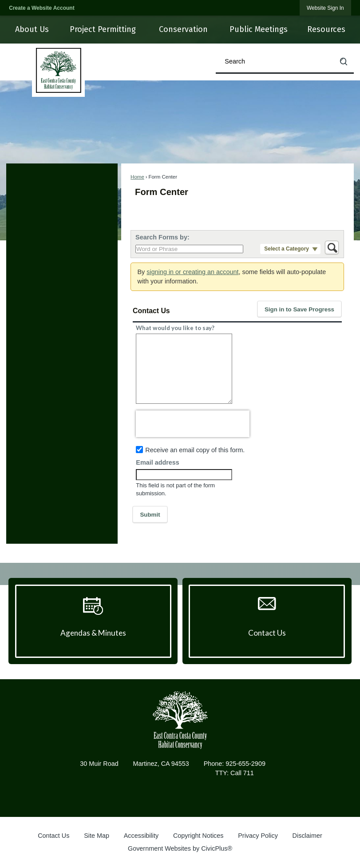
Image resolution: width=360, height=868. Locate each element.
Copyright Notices (198, 836)
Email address (158, 462)
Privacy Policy (258, 836)
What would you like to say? (175, 328)
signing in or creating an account (192, 272)
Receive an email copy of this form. (195, 450)
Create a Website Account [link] (42, 8)
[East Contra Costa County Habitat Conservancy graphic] (180, 720)
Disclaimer (307, 836)
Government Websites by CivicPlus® (180, 848)
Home (137, 177)
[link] (325, 8)
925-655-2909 (245, 764)
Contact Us (53, 836)
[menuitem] (32, 30)
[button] (344, 61)
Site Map (97, 836)
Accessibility (141, 836)
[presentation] (193, 424)
